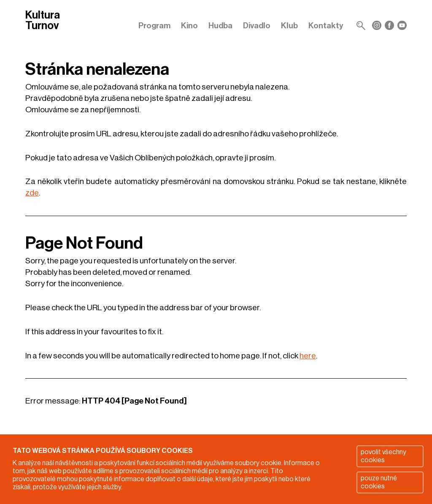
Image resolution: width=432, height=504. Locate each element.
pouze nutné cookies (379, 482)
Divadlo (257, 26)
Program (154, 26)
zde (32, 193)
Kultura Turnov (43, 21)
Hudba (220, 26)
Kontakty (326, 26)
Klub (289, 26)
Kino (189, 26)
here (308, 356)
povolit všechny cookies (383, 456)
